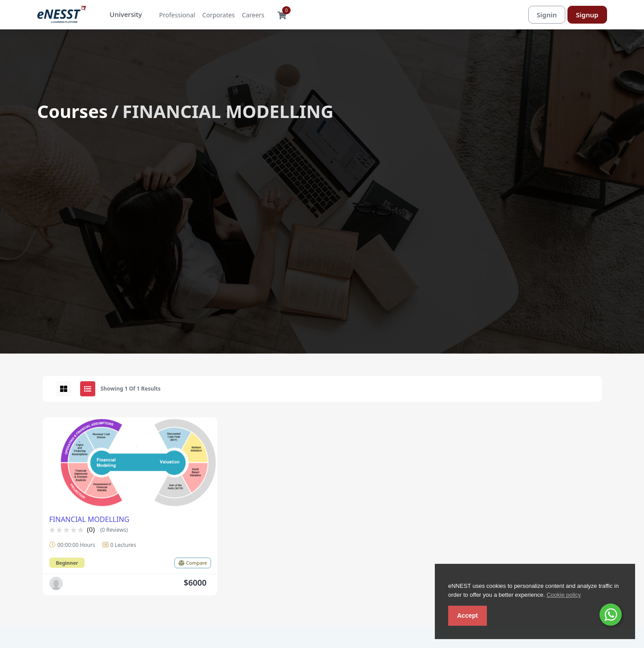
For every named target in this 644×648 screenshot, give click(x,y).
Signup (587, 15)
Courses (73, 112)
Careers (247, 15)
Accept (468, 615)
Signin (547, 15)
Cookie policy (564, 595)
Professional (172, 15)
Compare (193, 563)
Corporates (213, 15)
